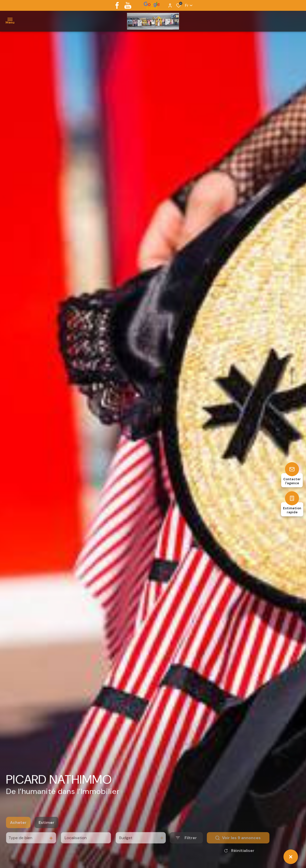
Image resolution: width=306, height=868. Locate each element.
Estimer (46, 831)
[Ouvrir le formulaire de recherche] (186, 846)
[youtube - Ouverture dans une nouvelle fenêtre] (128, 5)
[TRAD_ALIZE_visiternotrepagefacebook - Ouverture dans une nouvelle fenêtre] (117, 5)
